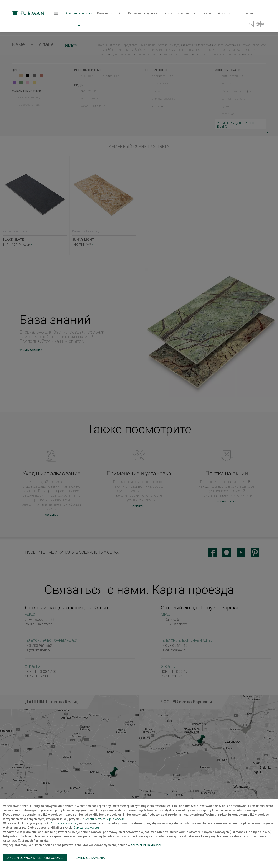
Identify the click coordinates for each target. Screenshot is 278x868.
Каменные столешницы (144, 20)
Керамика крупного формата (99, 20)
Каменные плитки (28, 23)
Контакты (199, 20)
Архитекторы (177, 20)
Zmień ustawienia (90, 858)
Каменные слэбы (59, 20)
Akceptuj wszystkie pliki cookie (35, 858)
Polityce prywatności (146, 845)
